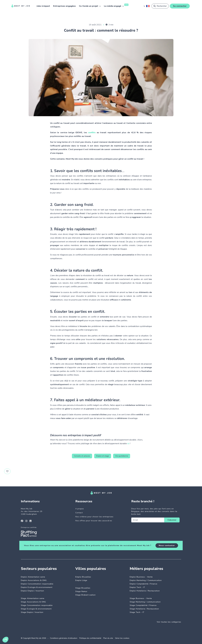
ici (128, 444)
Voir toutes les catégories (169, 622)
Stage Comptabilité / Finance (143, 605)
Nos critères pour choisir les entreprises (94, 517)
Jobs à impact (43, 6)
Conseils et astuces (82, 456)
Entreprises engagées (64, 6)
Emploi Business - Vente (141, 577)
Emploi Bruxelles (83, 577)
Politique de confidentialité (90, 638)
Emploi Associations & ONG (34, 580)
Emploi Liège (81, 580)
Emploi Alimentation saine (33, 577)
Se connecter (180, 6)
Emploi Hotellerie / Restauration (145, 591)
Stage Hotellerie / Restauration (144, 609)
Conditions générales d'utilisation (64, 638)
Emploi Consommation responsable (37, 584)
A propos (80, 509)
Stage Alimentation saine (33, 598)
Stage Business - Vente (141, 598)
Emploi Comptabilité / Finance (144, 584)
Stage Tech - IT (137, 612)
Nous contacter (167, 546)
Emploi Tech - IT (137, 587)
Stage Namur (81, 591)
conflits (92, 133)
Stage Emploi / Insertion (32, 612)
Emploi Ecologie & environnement (37, 587)
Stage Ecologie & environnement (36, 609)
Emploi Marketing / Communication (146, 580)
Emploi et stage (103, 456)
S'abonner (172, 520)
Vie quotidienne (122, 456)
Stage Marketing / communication (145, 602)
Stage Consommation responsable (37, 605)
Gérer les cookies (122, 638)
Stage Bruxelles (83, 588)
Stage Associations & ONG (33, 602)
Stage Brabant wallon (85, 595)
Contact (79, 513)
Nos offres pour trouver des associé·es (94, 521)
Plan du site (108, 638)
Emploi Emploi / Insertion (32, 591)
